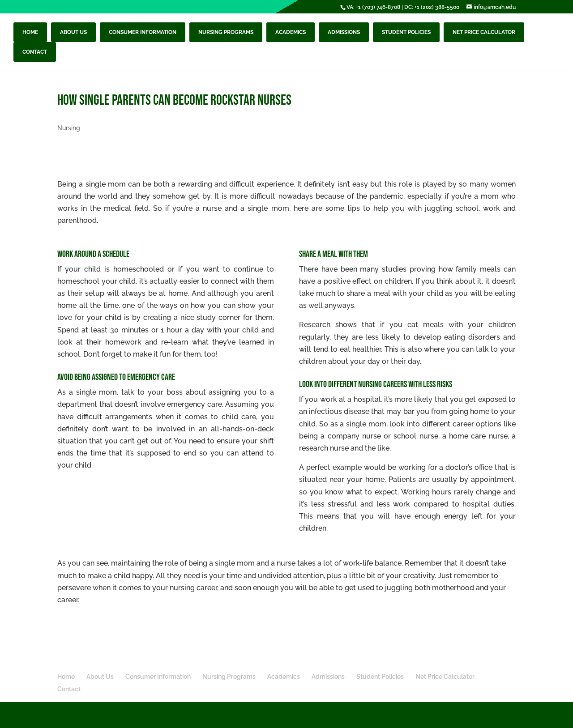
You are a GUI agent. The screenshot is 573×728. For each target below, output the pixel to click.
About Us (73, 32)
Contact (35, 52)
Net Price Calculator (484, 32)
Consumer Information (143, 32)
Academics (291, 32)
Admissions (344, 32)
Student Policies (406, 32)
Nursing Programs (226, 32)
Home (30, 32)
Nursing (69, 128)
